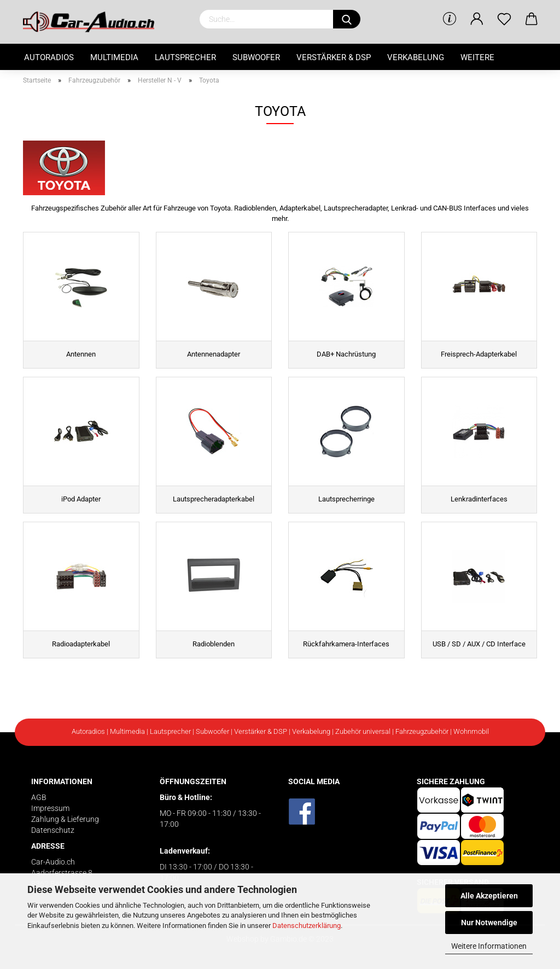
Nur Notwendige (489, 923)
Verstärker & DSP (334, 57)
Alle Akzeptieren (489, 896)
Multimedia (114, 57)
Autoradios (49, 57)
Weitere (477, 57)
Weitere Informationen (489, 946)
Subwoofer (256, 57)
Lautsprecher (185, 57)
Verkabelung (416, 57)
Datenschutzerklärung (307, 926)
